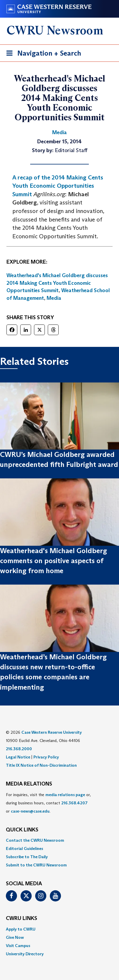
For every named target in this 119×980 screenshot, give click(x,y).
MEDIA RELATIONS (29, 784)
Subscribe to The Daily (27, 857)
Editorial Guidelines (24, 848)
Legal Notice (18, 757)
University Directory (25, 954)
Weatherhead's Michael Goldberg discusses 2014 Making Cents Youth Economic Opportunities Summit (57, 283)
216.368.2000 (19, 749)
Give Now (15, 937)
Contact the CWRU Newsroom (35, 840)
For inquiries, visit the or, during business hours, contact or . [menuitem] (48, 803)
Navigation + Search (42, 54)
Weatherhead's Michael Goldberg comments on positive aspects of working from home (53, 561)
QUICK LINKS (22, 830)
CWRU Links (22, 919)
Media (54, 298)
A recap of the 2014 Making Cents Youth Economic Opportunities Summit (58, 186)
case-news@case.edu (30, 811)
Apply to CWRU (21, 929)
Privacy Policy (46, 757)
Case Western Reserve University (52, 732)
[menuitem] (59, 840)
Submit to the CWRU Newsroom (36, 865)
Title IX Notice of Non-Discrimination (41, 765)
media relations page (65, 795)
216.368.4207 (74, 803)
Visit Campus (18, 946)
